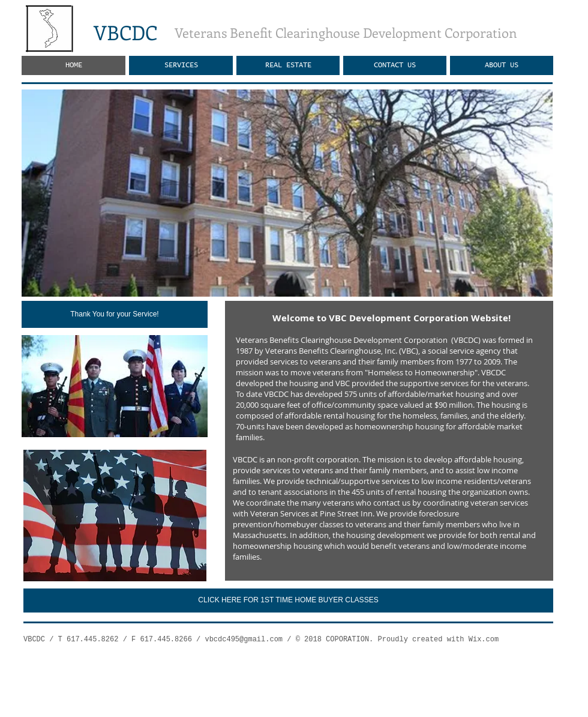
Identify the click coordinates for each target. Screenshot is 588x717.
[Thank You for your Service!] (115, 314)
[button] (287, 193)
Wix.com (484, 640)
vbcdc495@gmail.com (244, 640)
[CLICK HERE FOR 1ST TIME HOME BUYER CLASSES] (288, 601)
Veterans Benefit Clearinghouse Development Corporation (346, 32)
